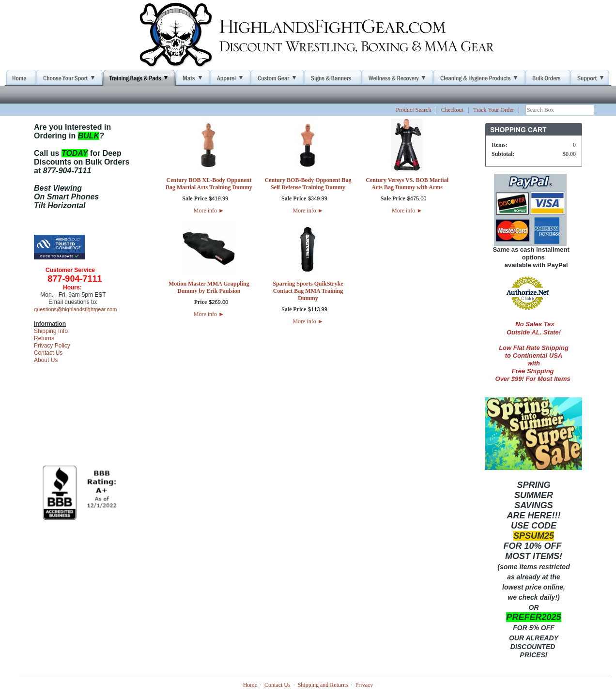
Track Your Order (494, 110)
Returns (44, 338)
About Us (46, 360)
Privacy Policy (52, 346)
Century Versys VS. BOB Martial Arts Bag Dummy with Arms (407, 184)
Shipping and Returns (323, 685)
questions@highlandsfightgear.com (75, 309)
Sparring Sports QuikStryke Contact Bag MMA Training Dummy (308, 291)
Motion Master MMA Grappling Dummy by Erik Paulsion (209, 287)
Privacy (364, 685)
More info (209, 211)
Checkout (452, 110)
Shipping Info (51, 331)
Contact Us (48, 353)
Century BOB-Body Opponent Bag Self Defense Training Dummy (308, 184)
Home (250, 685)
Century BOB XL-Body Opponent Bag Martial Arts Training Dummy (209, 184)
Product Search (413, 110)
